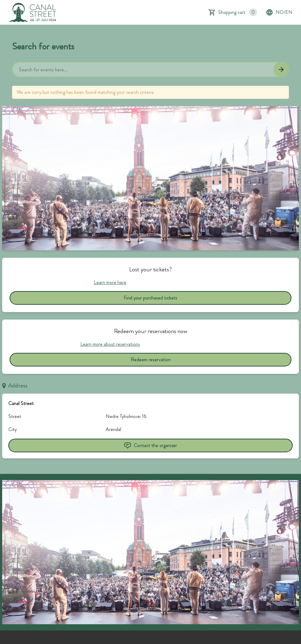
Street (15, 416)
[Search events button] (281, 69)
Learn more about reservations (110, 344)
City (13, 429)
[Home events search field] (150, 69)
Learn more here (110, 282)
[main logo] (33, 12)
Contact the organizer (150, 445)
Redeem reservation (151, 360)
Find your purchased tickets (150, 298)
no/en (279, 12)
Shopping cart (238, 12)
